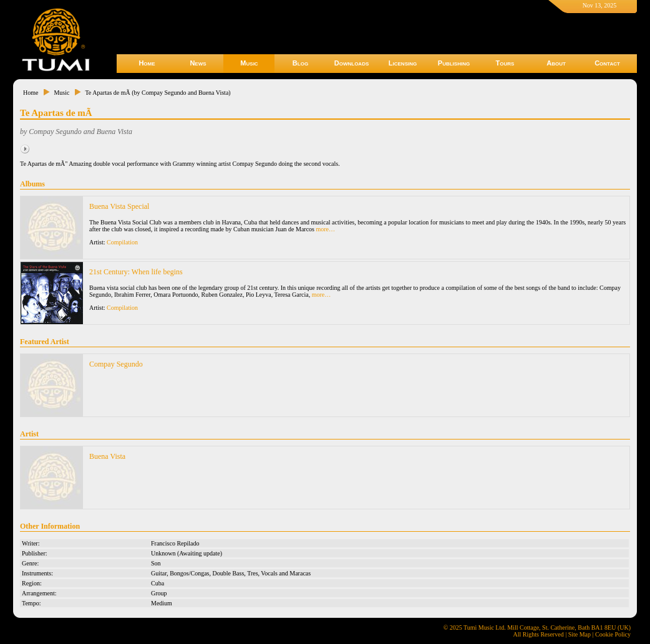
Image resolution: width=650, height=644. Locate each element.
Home (147, 63)
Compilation (122, 242)
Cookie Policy (613, 634)
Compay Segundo (116, 364)
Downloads (352, 63)
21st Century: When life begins (136, 272)
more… (326, 229)
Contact (607, 63)
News (198, 63)
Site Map (580, 634)
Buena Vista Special (119, 206)
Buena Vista (107, 456)
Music (249, 63)
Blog (300, 63)
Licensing (403, 63)
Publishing (454, 63)
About (556, 63)
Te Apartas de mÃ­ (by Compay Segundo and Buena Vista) (158, 93)
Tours (505, 63)
